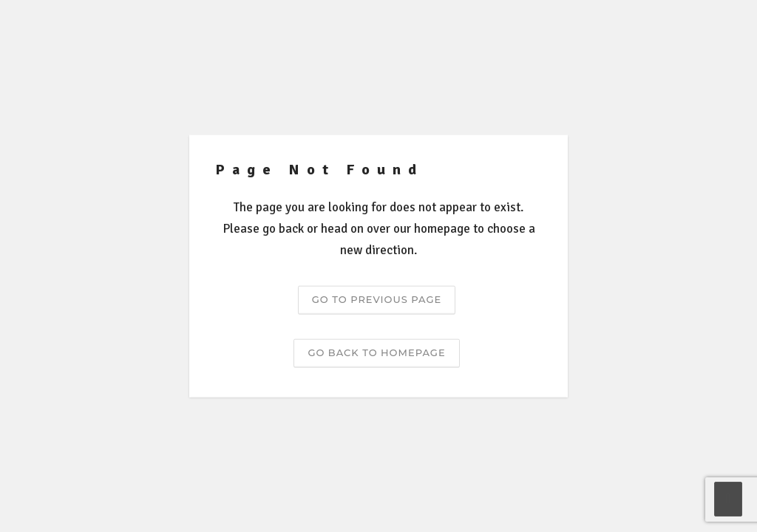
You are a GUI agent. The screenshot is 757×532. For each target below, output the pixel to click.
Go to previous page (377, 299)
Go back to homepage (376, 352)
